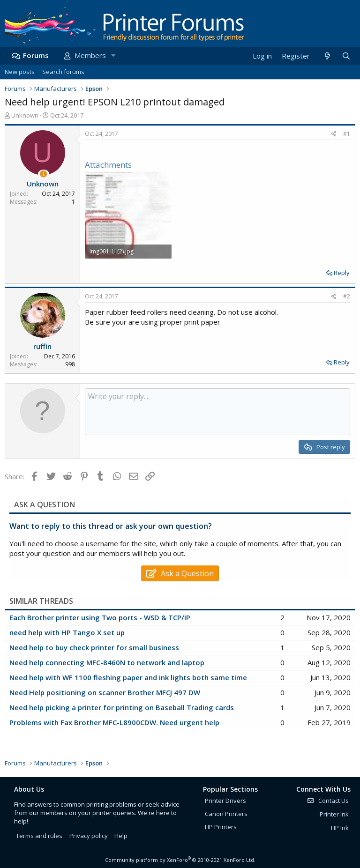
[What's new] (327, 56)
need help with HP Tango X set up (67, 632)
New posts (20, 72)
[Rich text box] (217, 412)
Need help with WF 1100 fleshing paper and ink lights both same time (128, 677)
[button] (113, 56)
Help (121, 836)
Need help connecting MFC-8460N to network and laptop (107, 662)
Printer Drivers (225, 801)
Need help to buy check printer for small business (94, 647)
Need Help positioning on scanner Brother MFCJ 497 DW (105, 692)
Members (90, 55)
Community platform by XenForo (180, 860)
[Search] (346, 56)
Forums (36, 55)
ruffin (42, 346)
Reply (342, 273)
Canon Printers (226, 814)
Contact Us (328, 801)
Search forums (63, 72)
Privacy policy (89, 836)
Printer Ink (334, 814)
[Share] (334, 134)
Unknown (25, 115)
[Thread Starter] (43, 174)
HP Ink (340, 828)
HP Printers (221, 827)
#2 (347, 296)
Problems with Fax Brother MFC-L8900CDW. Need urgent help (114, 722)
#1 (347, 134)
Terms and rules (39, 836)
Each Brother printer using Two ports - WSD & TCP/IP (100, 617)
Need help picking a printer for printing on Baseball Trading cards (122, 707)
